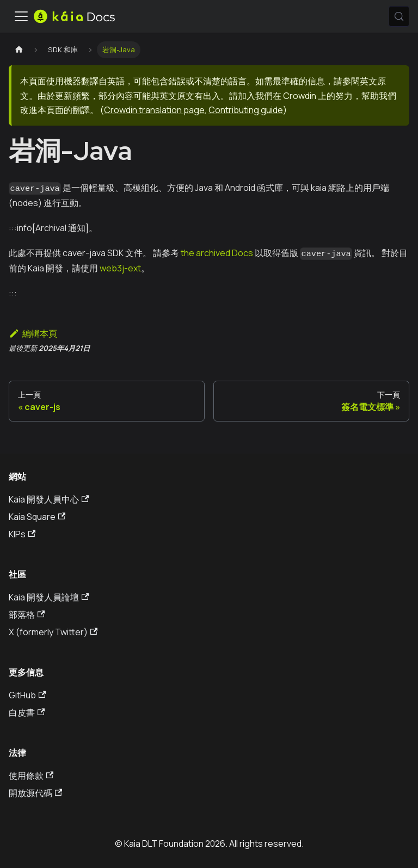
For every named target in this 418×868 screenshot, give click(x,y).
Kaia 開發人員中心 (49, 499)
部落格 (27, 615)
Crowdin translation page (154, 110)
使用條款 (31, 776)
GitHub (27, 695)
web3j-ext (120, 268)
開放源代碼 (35, 793)
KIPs (22, 534)
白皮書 (27, 712)
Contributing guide (246, 110)
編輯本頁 (33, 333)
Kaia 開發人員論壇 (49, 597)
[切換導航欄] (21, 16)
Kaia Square (37, 517)
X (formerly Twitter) (53, 632)
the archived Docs (217, 253)
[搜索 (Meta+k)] (399, 16)
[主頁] (19, 50)
